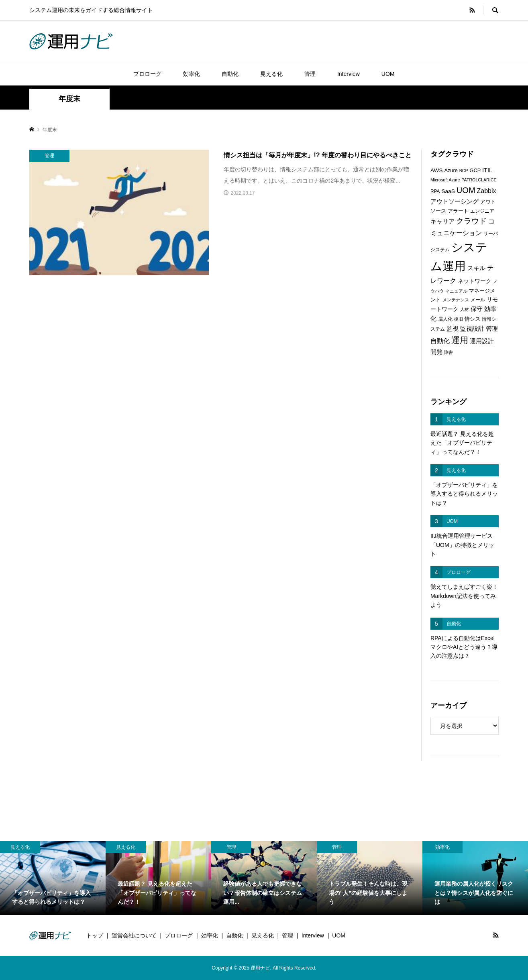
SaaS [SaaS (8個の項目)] (448, 191)
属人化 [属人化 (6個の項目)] (445, 319)
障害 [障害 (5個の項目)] (448, 352)
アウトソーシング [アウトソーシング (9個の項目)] (455, 201)
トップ (95, 935)
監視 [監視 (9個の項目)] (453, 329)
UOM (388, 74)
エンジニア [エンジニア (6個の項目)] (482, 211)
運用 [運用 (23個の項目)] (460, 340)
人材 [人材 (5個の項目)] (465, 309)
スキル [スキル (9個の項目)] (476, 268)
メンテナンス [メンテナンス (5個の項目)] (456, 300)
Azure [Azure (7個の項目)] (451, 170)
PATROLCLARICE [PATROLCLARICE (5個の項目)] (479, 180)
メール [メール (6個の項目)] (478, 300)
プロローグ (147, 74)
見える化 (271, 74)
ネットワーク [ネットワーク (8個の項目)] (475, 281)
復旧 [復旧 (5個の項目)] (459, 319)
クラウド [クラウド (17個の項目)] (471, 221)
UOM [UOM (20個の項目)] (466, 190)
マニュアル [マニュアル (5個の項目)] (456, 291)
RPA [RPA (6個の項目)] (435, 191)
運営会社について (134, 935)
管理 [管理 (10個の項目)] (492, 328)
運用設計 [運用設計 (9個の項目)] (482, 341)
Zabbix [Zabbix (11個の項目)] (487, 191)
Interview (349, 74)
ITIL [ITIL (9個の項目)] (487, 170)
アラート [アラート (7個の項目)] (458, 211)
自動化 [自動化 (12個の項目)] (440, 341)
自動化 (230, 74)
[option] (53, 878)
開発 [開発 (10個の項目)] (436, 352)
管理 (310, 74)
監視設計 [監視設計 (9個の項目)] (472, 329)
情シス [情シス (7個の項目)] (472, 319)
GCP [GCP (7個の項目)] (475, 170)
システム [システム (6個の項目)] (440, 250)
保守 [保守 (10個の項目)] (477, 309)
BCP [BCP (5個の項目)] (464, 171)
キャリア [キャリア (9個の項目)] (442, 222)
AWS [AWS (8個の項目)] (437, 170)
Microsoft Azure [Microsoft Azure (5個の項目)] (445, 180)
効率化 (192, 74)
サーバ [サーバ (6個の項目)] (491, 234)
